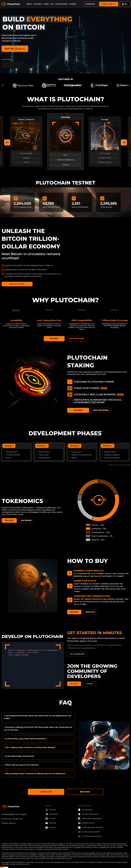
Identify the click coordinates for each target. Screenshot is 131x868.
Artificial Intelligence (66, 160)
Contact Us (46, 792)
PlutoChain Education (90, 836)
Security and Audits (89, 814)
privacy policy (86, 823)
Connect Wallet (109, 4)
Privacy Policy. (89, 844)
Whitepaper (85, 810)
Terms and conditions (90, 819)
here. (108, 847)
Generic (26, 162)
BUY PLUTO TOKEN (17, 284)
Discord (51, 823)
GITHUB (89, 684)
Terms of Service (75, 844)
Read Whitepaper (101, 410)
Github (50, 819)
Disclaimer (17, 846)
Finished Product (105, 162)
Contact (51, 828)
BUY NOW (54, 338)
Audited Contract (105, 158)
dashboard (90, 4)
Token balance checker (90, 828)
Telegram (51, 814)
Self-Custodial (105, 153)
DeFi (65, 155)
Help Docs (85, 792)
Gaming (66, 165)
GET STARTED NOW (77, 654)
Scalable (26, 158)
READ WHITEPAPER (77, 339)
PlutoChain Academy (89, 832)
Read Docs (90, 612)
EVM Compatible (26, 153)
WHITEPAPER (26, 520)
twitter (51, 810)
